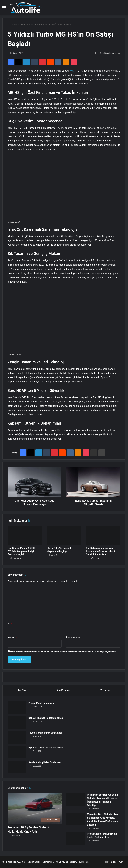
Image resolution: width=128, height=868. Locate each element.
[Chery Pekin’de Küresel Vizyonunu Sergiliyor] (64, 535)
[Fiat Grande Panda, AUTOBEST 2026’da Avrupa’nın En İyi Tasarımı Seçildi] (25, 535)
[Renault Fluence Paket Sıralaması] (17, 722)
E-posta (12, 637)
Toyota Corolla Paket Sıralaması (45, 733)
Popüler (22, 690)
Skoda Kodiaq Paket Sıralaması (45, 762)
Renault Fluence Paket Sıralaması (46, 718)
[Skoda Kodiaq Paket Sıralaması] (17, 767)
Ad (10, 623)
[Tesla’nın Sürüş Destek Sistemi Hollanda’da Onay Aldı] (35, 808)
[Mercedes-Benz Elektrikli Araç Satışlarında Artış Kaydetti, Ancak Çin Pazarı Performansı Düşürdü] (75, 819)
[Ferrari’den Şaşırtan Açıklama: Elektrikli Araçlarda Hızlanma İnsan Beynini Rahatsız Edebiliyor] (75, 799)
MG (72, 71)
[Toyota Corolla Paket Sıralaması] (17, 737)
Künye (122, 862)
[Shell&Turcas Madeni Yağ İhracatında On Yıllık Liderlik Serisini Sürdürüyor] (103, 535)
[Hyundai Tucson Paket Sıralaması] (17, 752)
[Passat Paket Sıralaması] (17, 708)
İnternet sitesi (73, 637)
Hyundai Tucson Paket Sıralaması (46, 748)
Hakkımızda (111, 862)
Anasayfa (13, 24)
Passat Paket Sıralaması (41, 703)
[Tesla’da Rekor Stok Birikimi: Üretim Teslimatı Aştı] (75, 838)
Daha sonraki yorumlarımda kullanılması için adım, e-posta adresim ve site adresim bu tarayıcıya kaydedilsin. (63, 652)
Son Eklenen (63, 690)
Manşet (25, 24)
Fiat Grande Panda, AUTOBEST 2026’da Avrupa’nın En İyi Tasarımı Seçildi (24, 551)
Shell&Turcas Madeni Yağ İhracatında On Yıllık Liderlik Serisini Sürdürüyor (101, 551)
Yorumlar (105, 690)
